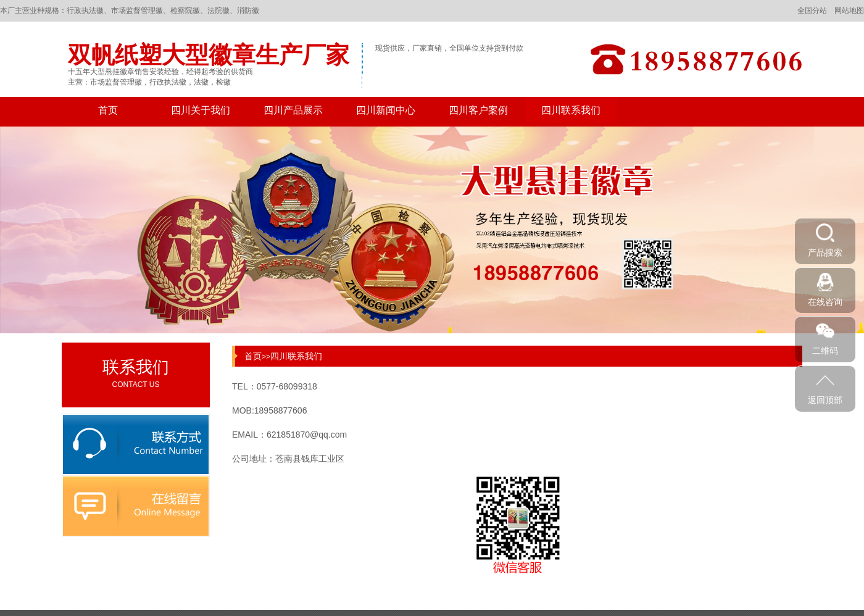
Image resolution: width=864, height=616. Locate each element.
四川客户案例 (478, 110)
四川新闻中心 (386, 110)
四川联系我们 (571, 110)
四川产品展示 (293, 110)
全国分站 (812, 10)
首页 (108, 110)
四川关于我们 (201, 110)
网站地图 (849, 10)
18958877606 (281, 410)
